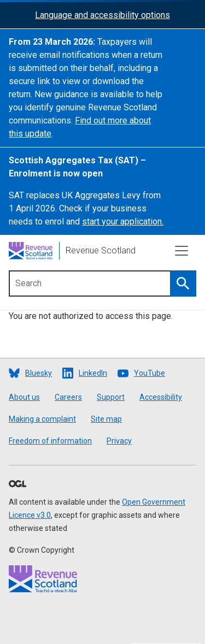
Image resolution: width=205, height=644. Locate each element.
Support (111, 397)
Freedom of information (50, 441)
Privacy (119, 441)
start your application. (123, 221)
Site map (106, 419)
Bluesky (39, 373)
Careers (68, 397)
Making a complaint (42, 419)
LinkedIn (93, 373)
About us (24, 397)
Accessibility (161, 397)
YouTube (150, 373)
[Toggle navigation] (181, 251)
